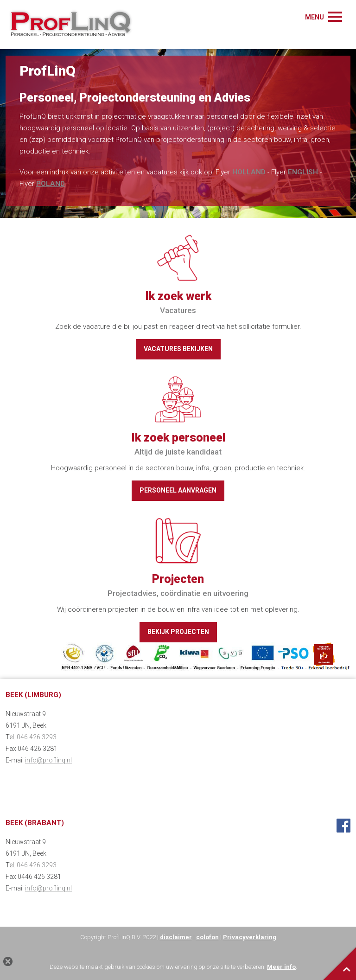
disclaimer (176, 937)
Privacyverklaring (250, 937)
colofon (207, 937)
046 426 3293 (37, 737)
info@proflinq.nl (48, 760)
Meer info (281, 967)
